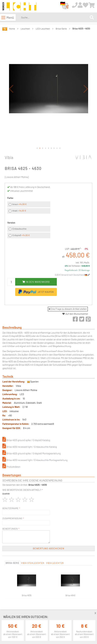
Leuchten (25, 29)
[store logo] (19, 6)
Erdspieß (21, 235)
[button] (11, 89)
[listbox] (29, 208)
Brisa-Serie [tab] (13, 563)
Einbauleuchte (19, 229)
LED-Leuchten (43, 29)
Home (12, 29)
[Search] (92, 17)
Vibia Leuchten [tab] (55, 563)
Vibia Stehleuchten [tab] (33, 563)
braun (19, 204)
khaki (19, 211)
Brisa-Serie (61, 29)
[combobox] (55, 17)
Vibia (9, 157)
